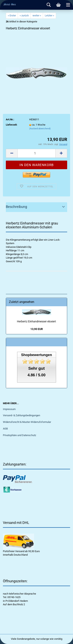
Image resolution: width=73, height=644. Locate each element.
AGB (5, 429)
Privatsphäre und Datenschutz (19, 435)
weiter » (37, 15)
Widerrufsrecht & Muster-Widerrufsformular (27, 422)
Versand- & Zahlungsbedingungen (22, 415)
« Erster (12, 15)
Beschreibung (16, 207)
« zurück (24, 15)
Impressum (9, 409)
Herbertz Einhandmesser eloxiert (36, 321)
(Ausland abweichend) (40, 129)
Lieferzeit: (12, 125)
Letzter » (49, 15)
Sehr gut (36, 368)
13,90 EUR (37, 329)
